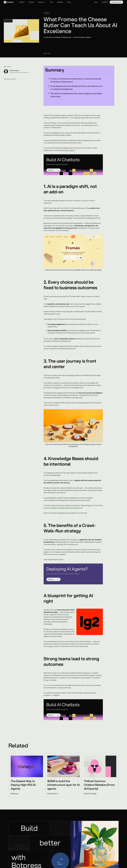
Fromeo (91, 125)
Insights (47, 13)
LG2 (95, 123)
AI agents (71, 150)
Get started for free (116, 2)
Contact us (105, 2)
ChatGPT (47, 610)
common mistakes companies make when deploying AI (63, 508)
